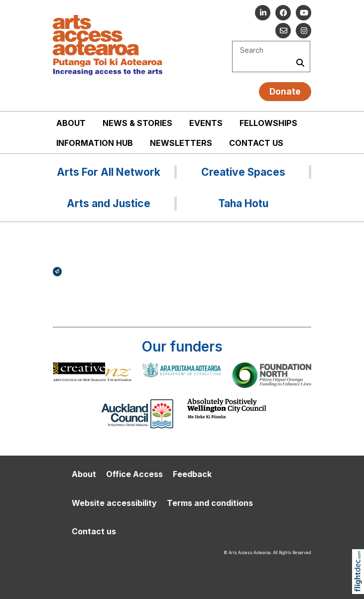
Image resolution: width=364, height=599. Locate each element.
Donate (285, 91)
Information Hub (95, 143)
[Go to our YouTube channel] (303, 13)
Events (206, 123)
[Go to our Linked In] (263, 13)
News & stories (137, 123)
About (71, 123)
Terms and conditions (210, 503)
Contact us (256, 143)
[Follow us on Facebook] (283, 13)
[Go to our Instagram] (303, 31)
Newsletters (181, 143)
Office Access (134, 474)
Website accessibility (114, 503)
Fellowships (268, 123)
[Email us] (283, 31)
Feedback (192, 474)
